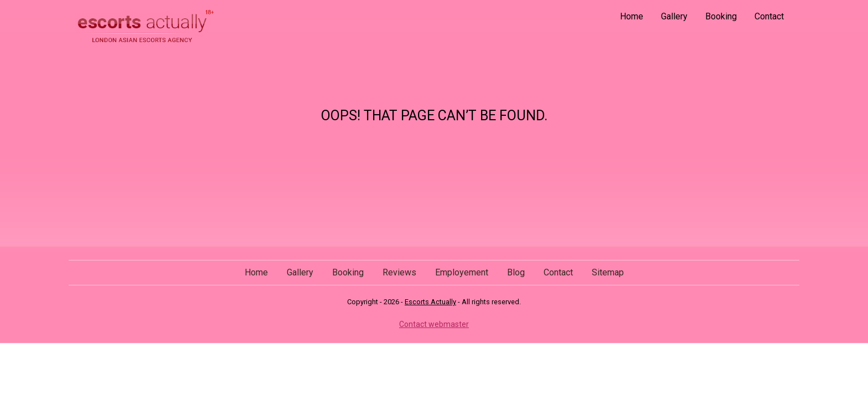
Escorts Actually (430, 302)
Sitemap (608, 272)
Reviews (399, 272)
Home (632, 16)
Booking (721, 16)
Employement (462, 272)
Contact (769, 16)
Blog (516, 272)
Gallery (674, 16)
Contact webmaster (434, 324)
